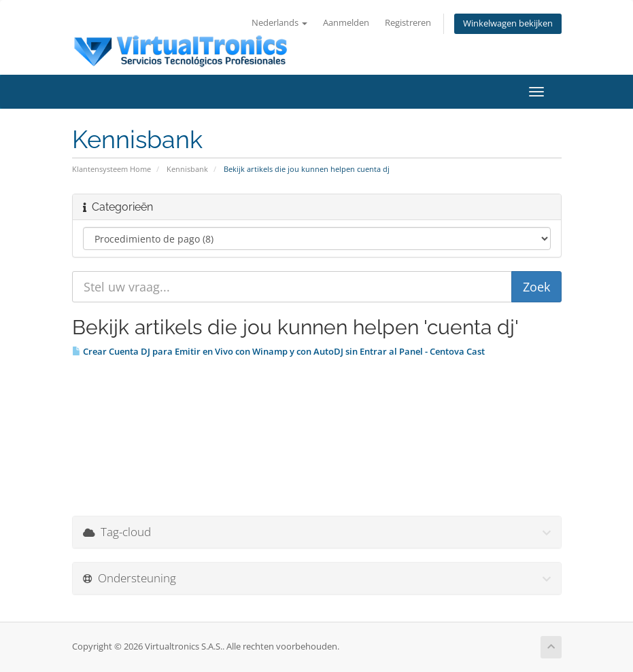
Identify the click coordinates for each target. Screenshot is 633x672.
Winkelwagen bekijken (508, 23)
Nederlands (279, 23)
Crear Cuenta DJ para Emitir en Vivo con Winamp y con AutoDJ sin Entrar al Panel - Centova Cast (278, 351)
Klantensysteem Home (112, 169)
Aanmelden (346, 23)
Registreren (408, 23)
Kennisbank (187, 169)
